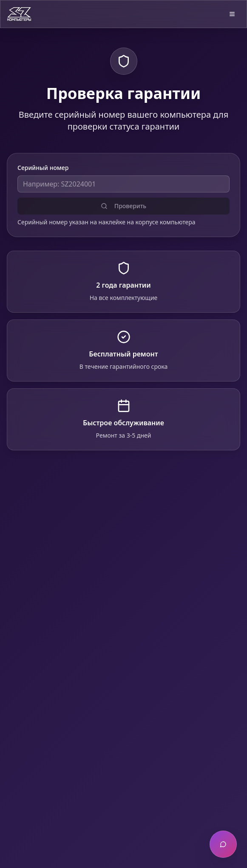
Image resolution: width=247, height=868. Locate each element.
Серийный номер (43, 168)
